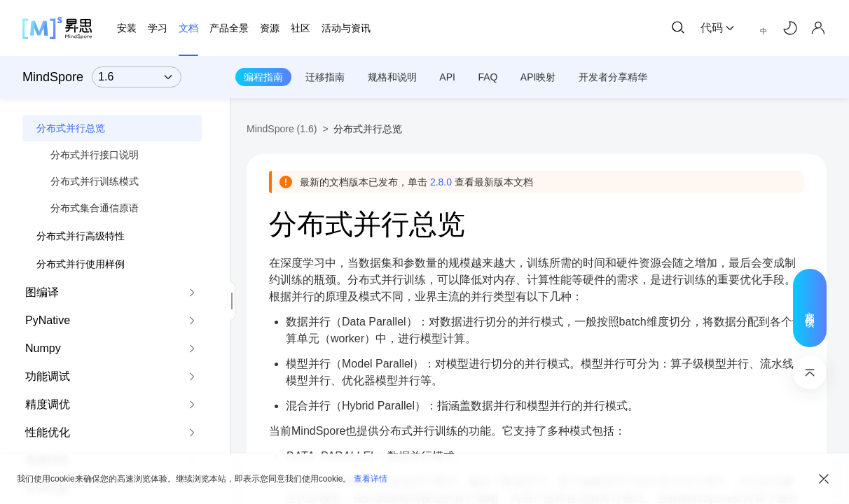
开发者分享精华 (613, 77)
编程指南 (263, 77)
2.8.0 (441, 182)
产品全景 (229, 28)
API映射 (538, 77)
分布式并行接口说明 (95, 155)
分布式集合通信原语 (95, 208)
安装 (127, 28)
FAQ (488, 77)
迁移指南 (325, 77)
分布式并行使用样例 (81, 264)
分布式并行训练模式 (95, 181)
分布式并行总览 (71, 128)
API (447, 77)
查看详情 (371, 479)
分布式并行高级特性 (81, 236)
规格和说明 (392, 77)
